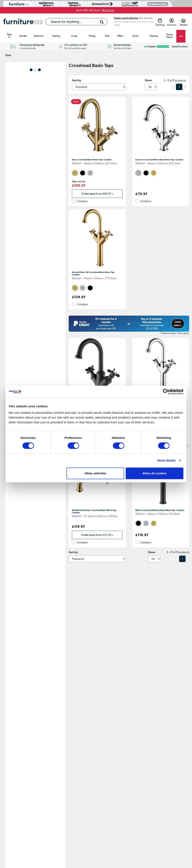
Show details (166, 460)
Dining (92, 36)
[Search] (102, 22)
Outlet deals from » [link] (97, 194)
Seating (56, 36)
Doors (136, 36)
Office (120, 36)
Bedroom (39, 36)
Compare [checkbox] (82, 201)
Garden (23, 36)
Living (74, 36)
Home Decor (170, 36)
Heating (154, 36)
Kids (107, 36)
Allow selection (95, 473)
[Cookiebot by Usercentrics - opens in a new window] (166, 392)
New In (9, 36)
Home (8, 55)
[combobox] (77, 22)
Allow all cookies (155, 473)
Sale (181, 36)
